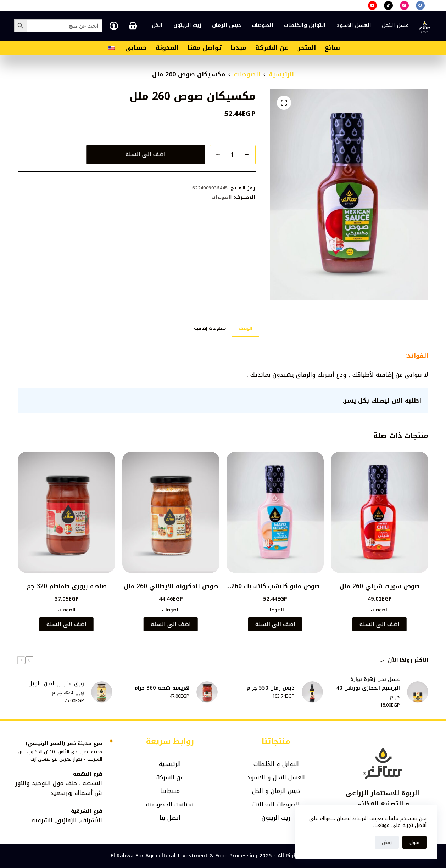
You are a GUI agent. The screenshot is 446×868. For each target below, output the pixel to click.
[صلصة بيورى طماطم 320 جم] (66, 512)
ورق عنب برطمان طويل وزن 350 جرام (56, 688)
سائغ (332, 48)
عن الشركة (272, 48)
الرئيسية (170, 764)
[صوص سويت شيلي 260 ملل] (379, 512)
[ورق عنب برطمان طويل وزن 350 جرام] (102, 692)
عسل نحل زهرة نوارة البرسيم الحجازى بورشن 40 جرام (368, 688)
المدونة (167, 48)
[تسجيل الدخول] (114, 26)
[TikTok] (388, 5)
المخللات (263, 804)
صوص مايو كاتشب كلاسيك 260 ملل (275, 591)
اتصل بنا (170, 818)
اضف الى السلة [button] (379, 624)
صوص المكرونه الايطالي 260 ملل (171, 586)
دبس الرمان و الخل (276, 791)
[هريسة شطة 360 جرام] (207, 692)
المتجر (307, 48)
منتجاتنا (170, 791)
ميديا (238, 48)
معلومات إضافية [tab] (210, 328)
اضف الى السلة (146, 154)
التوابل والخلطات (305, 25)
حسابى (136, 48)
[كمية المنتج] (233, 155)
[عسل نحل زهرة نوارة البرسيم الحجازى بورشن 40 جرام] (418, 692)
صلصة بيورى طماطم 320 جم (67, 586)
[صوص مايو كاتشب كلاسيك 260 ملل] (275, 512)
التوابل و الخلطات (276, 764)
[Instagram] (404, 5)
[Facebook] (420, 5)
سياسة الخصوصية (170, 804)
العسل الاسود (354, 25)
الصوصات (263, 25)
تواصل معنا (205, 48)
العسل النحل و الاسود (276, 777)
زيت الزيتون (187, 25)
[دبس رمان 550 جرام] (312, 692)
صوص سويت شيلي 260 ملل (380, 586)
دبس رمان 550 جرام (271, 688)
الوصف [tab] (246, 328)
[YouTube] (372, 5)
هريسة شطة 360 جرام (162, 688)
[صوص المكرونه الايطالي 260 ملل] (171, 512)
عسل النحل (395, 25)
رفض (387, 842)
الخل (157, 25)
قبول (414, 842)
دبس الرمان (227, 25)
